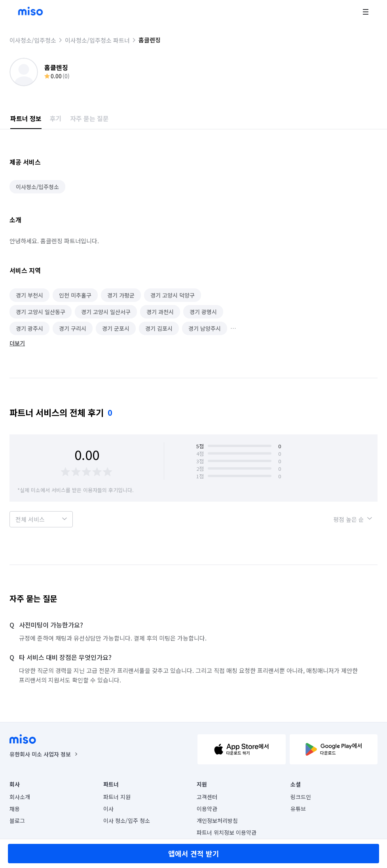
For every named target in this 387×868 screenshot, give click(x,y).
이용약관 (207, 809)
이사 (108, 809)
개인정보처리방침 (217, 821)
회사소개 (20, 797)
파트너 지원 (117, 797)
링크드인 (301, 797)
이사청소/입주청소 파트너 (97, 40)
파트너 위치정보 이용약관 (227, 832)
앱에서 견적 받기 (194, 853)
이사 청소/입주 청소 (127, 821)
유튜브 (298, 809)
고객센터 (207, 797)
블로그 (17, 821)
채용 (15, 809)
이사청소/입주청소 (33, 40)
